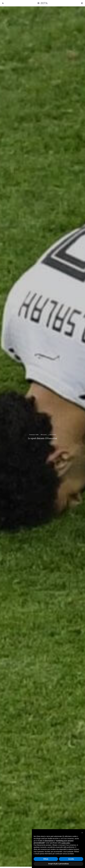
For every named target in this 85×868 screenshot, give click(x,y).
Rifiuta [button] (46, 859)
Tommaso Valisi (34, 434)
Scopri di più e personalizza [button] (58, 864)
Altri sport (43, 434)
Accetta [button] (71, 859)
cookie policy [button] (66, 843)
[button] (82, 833)
